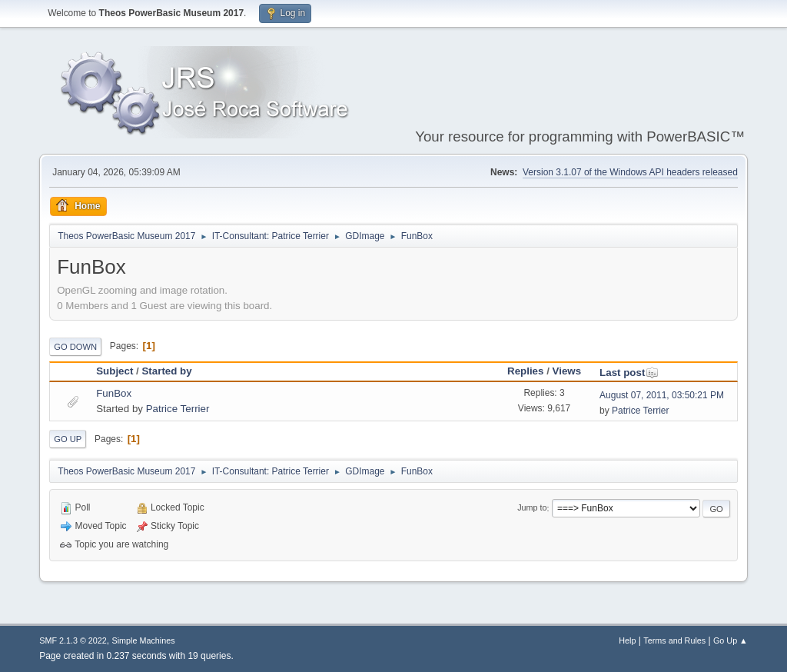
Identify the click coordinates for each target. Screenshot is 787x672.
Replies (525, 371)
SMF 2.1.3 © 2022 (73, 640)
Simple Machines (144, 640)
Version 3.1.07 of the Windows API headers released (630, 172)
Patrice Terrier (178, 409)
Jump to (532, 508)
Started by (166, 371)
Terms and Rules (674, 640)
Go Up (68, 439)
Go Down (75, 347)
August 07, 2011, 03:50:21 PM (662, 395)
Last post (629, 373)
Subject (115, 371)
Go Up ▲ (731, 640)
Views (567, 371)
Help (627, 640)
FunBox (114, 393)
